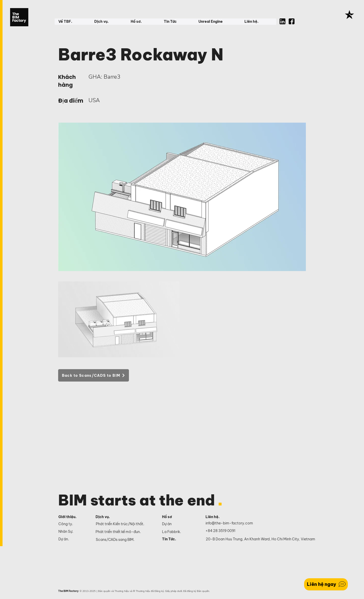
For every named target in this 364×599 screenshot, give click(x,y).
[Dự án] (178, 524)
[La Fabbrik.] (178, 532)
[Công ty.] (73, 524)
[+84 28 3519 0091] (223, 531)
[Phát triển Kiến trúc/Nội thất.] (125, 524)
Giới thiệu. (67, 517)
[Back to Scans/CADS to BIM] (94, 375)
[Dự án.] (73, 539)
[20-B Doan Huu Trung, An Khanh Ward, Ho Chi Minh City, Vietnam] (260, 539)
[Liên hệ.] (219, 517)
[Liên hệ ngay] (326, 584)
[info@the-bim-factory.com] (230, 523)
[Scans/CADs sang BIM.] (125, 540)
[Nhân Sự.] (73, 531)
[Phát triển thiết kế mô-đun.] (125, 532)
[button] (72, 22)
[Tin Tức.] (178, 539)
